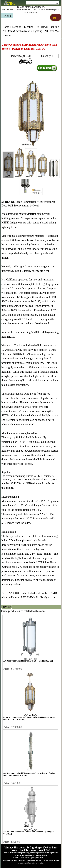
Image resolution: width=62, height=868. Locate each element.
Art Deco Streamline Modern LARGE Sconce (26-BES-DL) (28, 661)
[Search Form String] (42, 3)
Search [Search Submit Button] (57, 3)
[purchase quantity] (55, 56)
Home (6, 27)
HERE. (11, 337)
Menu (8, 16)
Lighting (17, 27)
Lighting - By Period (35, 27)
